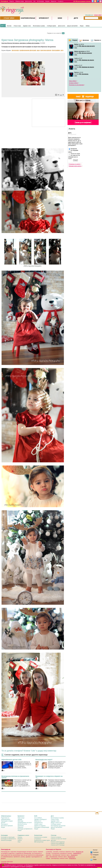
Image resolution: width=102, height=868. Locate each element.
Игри (19, 842)
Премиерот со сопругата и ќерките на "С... (49, 777)
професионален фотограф (28, 50)
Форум (82, 26)
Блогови (9, 26)
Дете (2, 26)
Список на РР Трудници (58, 842)
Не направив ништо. (73, 151)
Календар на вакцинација (42, 827)
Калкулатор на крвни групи (42, 840)
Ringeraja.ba (71, 857)
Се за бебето (38, 818)
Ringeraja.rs (73, 858)
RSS (94, 857)
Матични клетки (22, 824)
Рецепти (12, 1)
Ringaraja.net (80, 852)
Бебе (60, 18)
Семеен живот (38, 824)
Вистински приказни (7, 826)
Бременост (44, 18)
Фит (34, 1)
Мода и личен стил (56, 823)
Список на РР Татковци (58, 845)
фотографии (56, 50)
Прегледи (20, 821)
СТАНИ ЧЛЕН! (98, 15)
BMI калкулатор (39, 842)
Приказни (20, 827)
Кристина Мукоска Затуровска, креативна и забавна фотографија (21, 43)
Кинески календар (6, 840)
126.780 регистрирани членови (82, 1)
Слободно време (51, 26)
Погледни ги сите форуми (76, 85)
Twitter (95, 860)
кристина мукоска (46, 50)
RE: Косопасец (84, 74)
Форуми (47, 1)
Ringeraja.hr (74, 855)
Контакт (95, 850)
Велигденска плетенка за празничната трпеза (15, 777)
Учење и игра (17, 26)
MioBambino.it (77, 853)
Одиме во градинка (40, 826)
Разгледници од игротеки (58, 826)
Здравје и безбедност (41, 819)
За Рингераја (40, 1)
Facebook (96, 852)
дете (62, 50)
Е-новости (61, 1)
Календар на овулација (8, 837)
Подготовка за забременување (6, 819)
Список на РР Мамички (58, 843)
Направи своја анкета (75, 166)
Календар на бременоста (25, 829)
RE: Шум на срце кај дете (87, 46)
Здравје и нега (27, 26)
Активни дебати (73, 83)
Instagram (96, 855)
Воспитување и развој (39, 26)
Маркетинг (54, 1)
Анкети (20, 840)
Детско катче (29, 1)
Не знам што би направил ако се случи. (74, 157)
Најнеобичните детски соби (12, 760)
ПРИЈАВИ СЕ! (89, 15)
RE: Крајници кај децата (87, 60)
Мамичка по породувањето (38, 822)
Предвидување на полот (25, 823)
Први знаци (21, 818)
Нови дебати (73, 81)
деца (38, 50)
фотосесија (15, 50)
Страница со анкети (75, 164)
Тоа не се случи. (74, 154)
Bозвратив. (73, 149)
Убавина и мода (20, 1)
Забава (88, 26)
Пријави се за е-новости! (54, 33)
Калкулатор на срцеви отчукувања (41, 838)
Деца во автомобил (72, 26)
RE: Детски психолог (86, 53)
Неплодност (5, 824)
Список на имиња (56, 837)
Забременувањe (28, 18)
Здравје (20, 819)
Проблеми (21, 826)
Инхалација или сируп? (44, 760)
